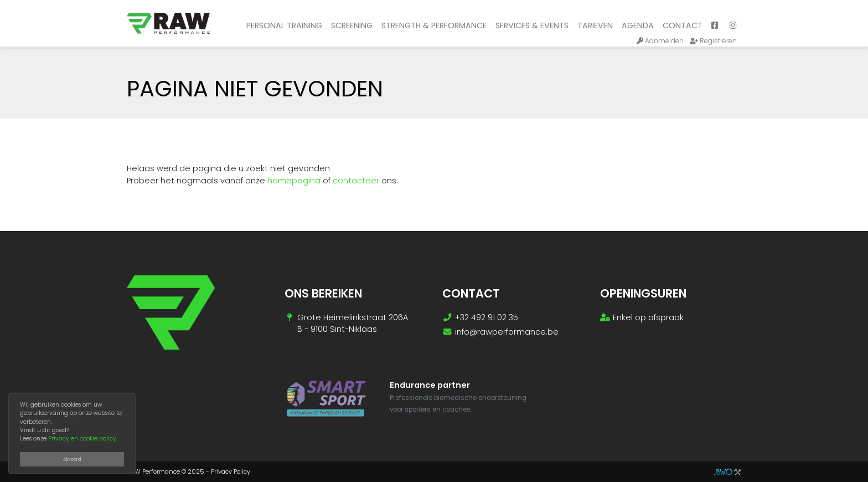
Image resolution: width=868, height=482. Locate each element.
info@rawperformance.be (507, 332)
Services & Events (532, 25)
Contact (683, 25)
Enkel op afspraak (648, 317)
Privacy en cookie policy (82, 439)
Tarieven (595, 25)
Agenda (638, 25)
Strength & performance (434, 25)
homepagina (294, 181)
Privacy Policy (231, 471)
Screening (352, 25)
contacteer (356, 181)
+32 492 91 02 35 (487, 317)
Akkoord (72, 459)
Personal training (284, 25)
